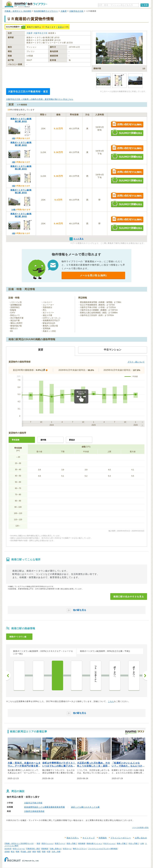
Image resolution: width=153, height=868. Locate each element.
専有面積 (16, 440)
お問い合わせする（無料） (127, 124)
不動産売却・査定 (33, 849)
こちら (111, 701)
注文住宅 (8, 849)
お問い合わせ (141, 838)
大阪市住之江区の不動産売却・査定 (28, 91)
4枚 (13, 138)
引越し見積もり (56, 849)
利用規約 (103, 838)
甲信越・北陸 (26, 852)
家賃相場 (82, 843)
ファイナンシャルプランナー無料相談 (103, 849)
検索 (146, 5)
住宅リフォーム (19, 849)
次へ (145, 676)
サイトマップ (89, 838)
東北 (13, 852)
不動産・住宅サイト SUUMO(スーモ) (19, 843)
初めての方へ (73, 838)
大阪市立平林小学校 (33, 803)
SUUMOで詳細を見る (127, 133)
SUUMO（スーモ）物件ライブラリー (26, 4)
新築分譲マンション (94, 843)
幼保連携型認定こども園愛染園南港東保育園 (44, 807)
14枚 (13, 210)
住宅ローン (67, 849)
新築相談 (45, 849)
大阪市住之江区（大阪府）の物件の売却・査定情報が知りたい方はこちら (40, 99)
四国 (44, 852)
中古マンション (109, 843)
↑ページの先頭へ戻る (140, 827)
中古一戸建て (134, 843)
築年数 (43, 440)
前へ (8, 676)
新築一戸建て (122, 843)
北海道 (7, 852)
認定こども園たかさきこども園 (85, 807)
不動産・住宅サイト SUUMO (18, 11)
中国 (49, 852)
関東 (18, 852)
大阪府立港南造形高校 (34, 811)
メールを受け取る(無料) (93, 275)
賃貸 (60, 27)
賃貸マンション (48, 843)
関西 (39, 852)
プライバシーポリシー (121, 838)
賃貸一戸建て (72, 843)
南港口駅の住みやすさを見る (129, 597)
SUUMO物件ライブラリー (46, 11)
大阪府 (64, 11)
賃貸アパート (60, 843)
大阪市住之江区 (76, 11)
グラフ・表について (136, 362)
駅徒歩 (72, 440)
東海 (34, 852)
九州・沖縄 (56, 852)
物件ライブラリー (80, 849)
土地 (142, 843)
